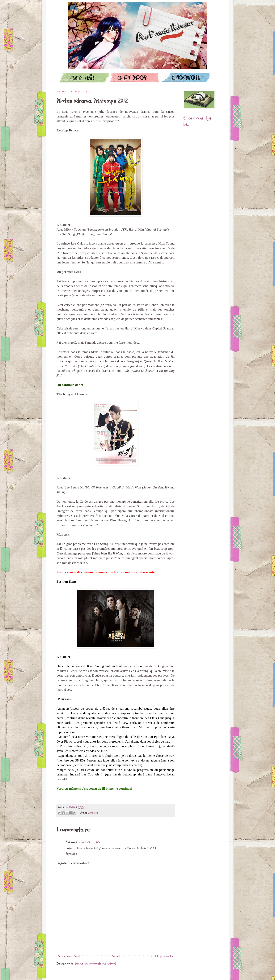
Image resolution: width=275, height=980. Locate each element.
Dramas (94, 813)
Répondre (71, 854)
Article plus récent (69, 956)
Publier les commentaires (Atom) (95, 964)
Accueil (116, 956)
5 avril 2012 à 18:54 (90, 842)
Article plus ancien (162, 956)
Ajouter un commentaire (74, 863)
